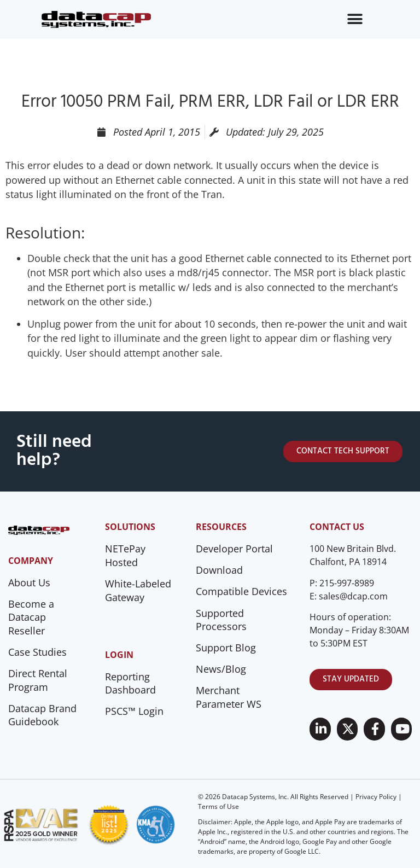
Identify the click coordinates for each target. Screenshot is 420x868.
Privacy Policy (376, 797)
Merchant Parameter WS (229, 697)
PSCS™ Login (134, 711)
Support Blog (226, 648)
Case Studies (37, 652)
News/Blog (221, 669)
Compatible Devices (241, 591)
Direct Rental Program (38, 680)
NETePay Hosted (125, 555)
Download (219, 570)
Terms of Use (218, 806)
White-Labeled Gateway (138, 590)
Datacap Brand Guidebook (42, 715)
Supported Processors (221, 620)
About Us (29, 582)
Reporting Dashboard (130, 683)
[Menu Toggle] (355, 19)
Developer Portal (234, 549)
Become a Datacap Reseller (31, 617)
